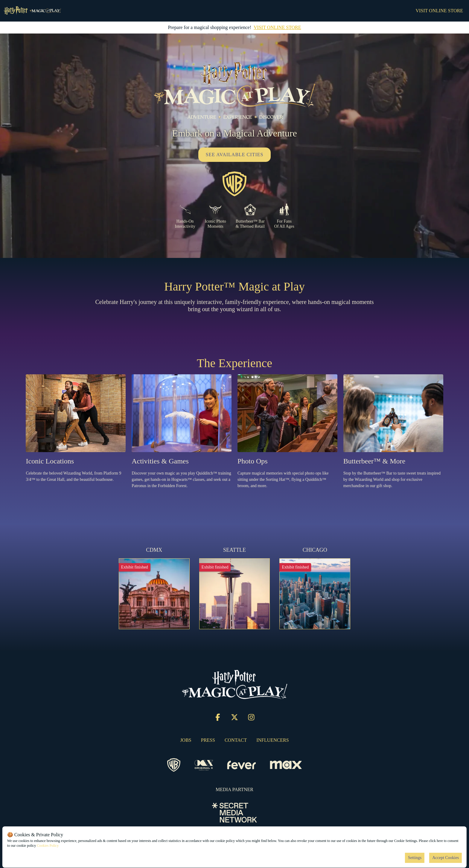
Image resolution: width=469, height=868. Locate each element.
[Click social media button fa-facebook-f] (218, 719)
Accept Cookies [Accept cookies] (446, 858)
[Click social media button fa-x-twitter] (234, 719)
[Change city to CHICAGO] (315, 588)
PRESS (208, 740)
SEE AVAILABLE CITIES (235, 155)
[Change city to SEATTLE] (235, 588)
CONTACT (236, 740)
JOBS (186, 740)
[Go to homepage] (32, 11)
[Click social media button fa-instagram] (251, 719)
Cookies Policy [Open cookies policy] (48, 846)
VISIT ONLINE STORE (439, 11)
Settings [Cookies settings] (415, 858)
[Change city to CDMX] (154, 588)
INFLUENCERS (272, 740)
